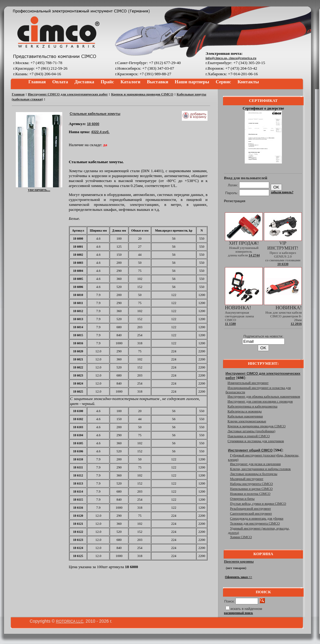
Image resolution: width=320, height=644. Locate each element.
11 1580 (230, 324)
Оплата (60, 82)
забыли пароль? (282, 192)
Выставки (158, 82)
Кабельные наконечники (245, 416)
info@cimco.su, (217, 58)
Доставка (85, 82)
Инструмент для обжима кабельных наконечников (264, 396)
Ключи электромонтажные (247, 421)
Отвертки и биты (242, 498)
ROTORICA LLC (70, 621)
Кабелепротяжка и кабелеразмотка (253, 406)
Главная (37, 82)
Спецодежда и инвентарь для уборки (257, 518)
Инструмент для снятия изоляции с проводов (260, 401)
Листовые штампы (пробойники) (252, 431)
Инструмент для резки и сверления (255, 464)
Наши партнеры (192, 82)
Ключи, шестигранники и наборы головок (261, 469)
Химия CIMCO (241, 537)
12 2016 (296, 324)
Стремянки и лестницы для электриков (256, 441)
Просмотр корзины (239, 561)
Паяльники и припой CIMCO (249, 436)
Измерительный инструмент (248, 383)
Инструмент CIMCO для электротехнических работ (68, 94)
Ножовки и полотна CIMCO (250, 494)
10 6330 (283, 264)
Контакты (248, 82)
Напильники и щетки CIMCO (252, 489)
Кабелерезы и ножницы (245, 411)
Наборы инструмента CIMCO (252, 484)
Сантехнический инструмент (251, 513)
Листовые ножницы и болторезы (254, 474)
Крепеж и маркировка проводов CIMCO (142, 94)
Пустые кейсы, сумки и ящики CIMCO (258, 503)
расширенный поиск (239, 613)
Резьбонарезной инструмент (251, 508)
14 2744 (254, 255)
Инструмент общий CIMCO (250, 450)
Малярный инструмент (247, 479)
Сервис (223, 82)
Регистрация (235, 201)
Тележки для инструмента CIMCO (255, 523)
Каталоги (130, 82)
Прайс (107, 82)
